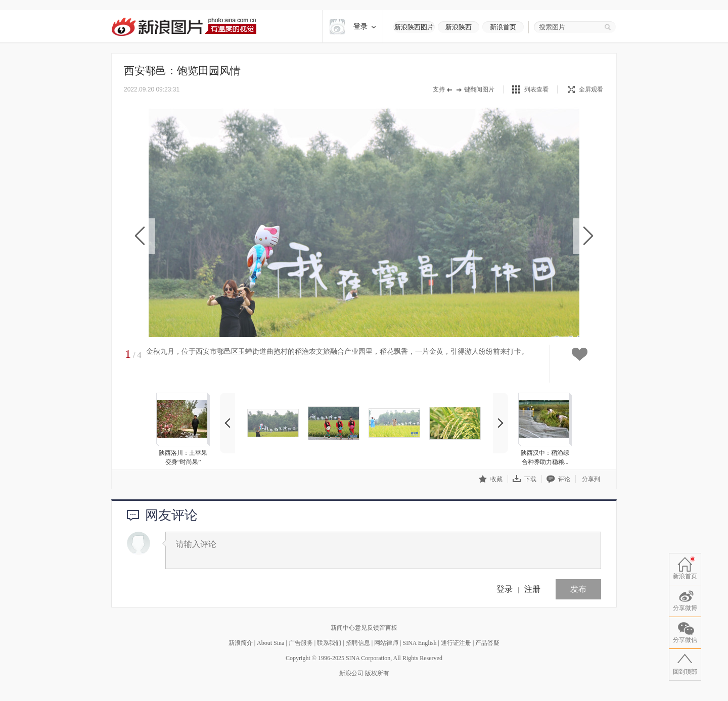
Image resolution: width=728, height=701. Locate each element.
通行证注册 (456, 643)
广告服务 (301, 643)
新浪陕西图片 (414, 27)
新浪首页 (503, 27)
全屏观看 (585, 89)
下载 (525, 479)
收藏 (491, 479)
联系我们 (329, 643)
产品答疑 (487, 643)
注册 (532, 589)
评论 (558, 479)
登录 (505, 589)
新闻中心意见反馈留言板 (364, 628)
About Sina (270, 643)
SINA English (419, 643)
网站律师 (386, 643)
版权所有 (377, 673)
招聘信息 (358, 643)
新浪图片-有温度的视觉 (184, 27)
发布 (578, 589)
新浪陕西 (459, 27)
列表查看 (536, 89)
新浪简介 (241, 643)
